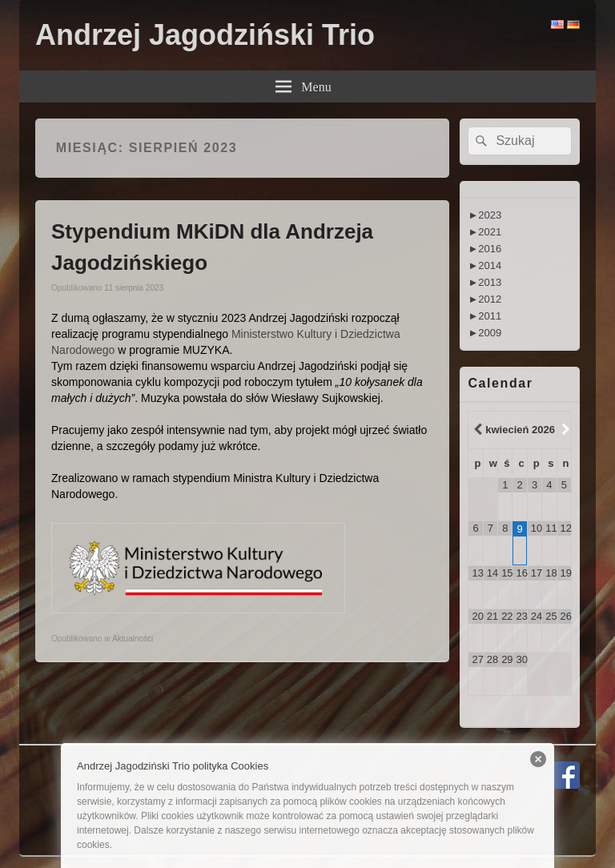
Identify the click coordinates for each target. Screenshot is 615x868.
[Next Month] (564, 430)
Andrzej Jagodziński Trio (205, 35)
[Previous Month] (476, 430)
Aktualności (133, 639)
